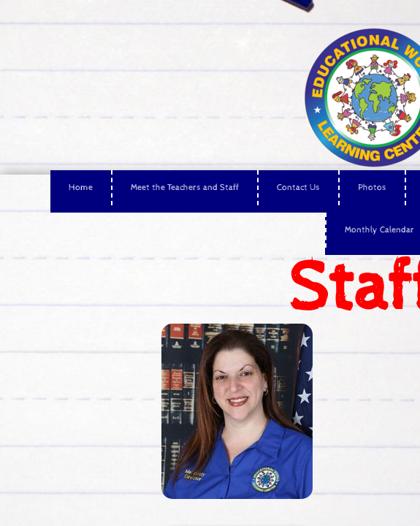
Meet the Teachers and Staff (185, 188)
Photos (372, 188)
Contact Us (298, 188)
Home (81, 188)
